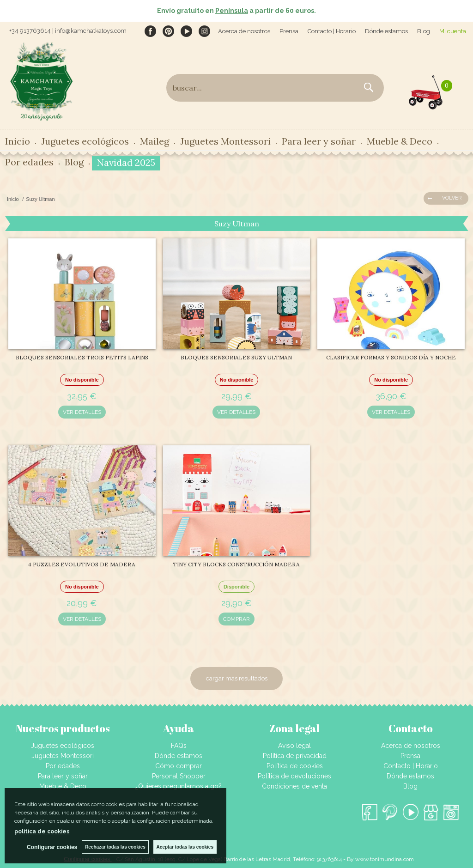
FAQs (179, 746)
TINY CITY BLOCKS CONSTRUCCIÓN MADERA (236, 564)
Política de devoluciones (294, 776)
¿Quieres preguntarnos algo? (179, 786)
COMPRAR (236, 619)
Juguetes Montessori (225, 141)
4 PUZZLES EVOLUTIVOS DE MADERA (82, 564)
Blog (424, 31)
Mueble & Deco (400, 141)
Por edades (29, 162)
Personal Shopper (179, 776)
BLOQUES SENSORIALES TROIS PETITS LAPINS (82, 357)
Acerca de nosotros (244, 31)
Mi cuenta (453, 31)
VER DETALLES (82, 412)
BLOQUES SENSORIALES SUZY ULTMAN (236, 357)
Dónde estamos (386, 31)
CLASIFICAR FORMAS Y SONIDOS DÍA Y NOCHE (391, 357)
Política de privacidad (295, 756)
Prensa (289, 31)
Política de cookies (295, 766)
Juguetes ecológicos (85, 141)
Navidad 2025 (126, 162)
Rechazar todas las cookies (115, 847)
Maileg (155, 141)
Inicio (18, 141)
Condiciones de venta (294, 786)
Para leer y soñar (319, 141)
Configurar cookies (52, 847)
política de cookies (42, 832)
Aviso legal (294, 746)
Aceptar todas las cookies (185, 847)
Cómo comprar (179, 766)
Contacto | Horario (332, 31)
